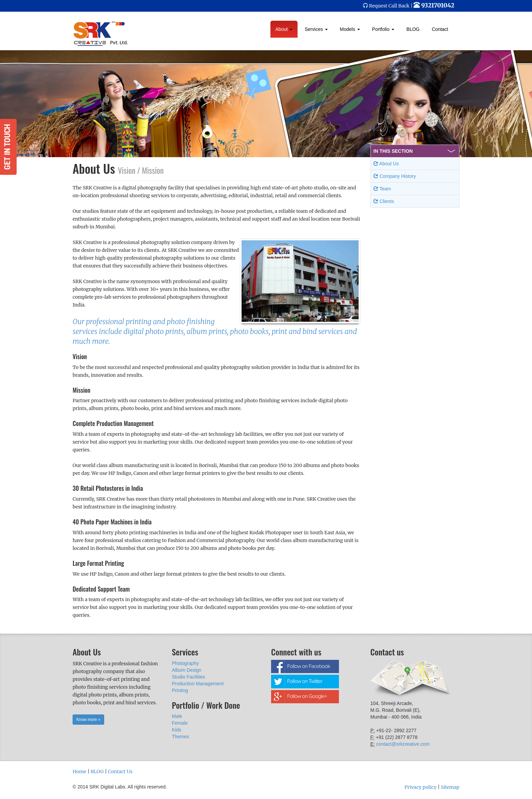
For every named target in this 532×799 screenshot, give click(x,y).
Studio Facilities (189, 677)
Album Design (187, 670)
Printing (180, 690)
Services (316, 29)
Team (382, 189)
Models (350, 29)
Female (180, 723)
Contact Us (120, 772)
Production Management (198, 684)
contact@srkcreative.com (403, 744)
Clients (384, 201)
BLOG (413, 29)
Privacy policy (421, 787)
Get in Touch (8, 147)
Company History (395, 176)
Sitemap (450, 787)
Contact (440, 29)
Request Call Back (389, 6)
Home (79, 772)
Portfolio (383, 29)
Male (177, 716)
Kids (177, 730)
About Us (386, 164)
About (284, 29)
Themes (181, 737)
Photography (185, 663)
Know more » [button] (88, 720)
